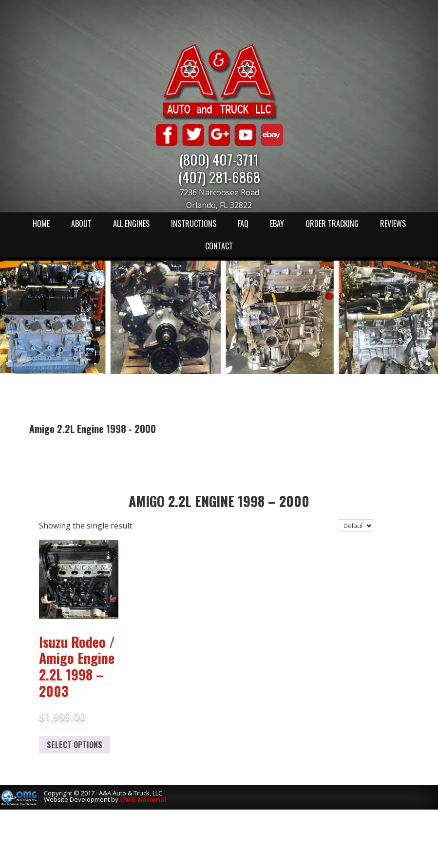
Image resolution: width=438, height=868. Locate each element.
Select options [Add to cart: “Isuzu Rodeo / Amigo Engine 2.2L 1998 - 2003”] (75, 745)
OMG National (143, 799)
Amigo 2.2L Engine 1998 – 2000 (219, 501)
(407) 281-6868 (219, 177)
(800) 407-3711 (219, 159)
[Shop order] (356, 526)
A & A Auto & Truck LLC (219, 81)
